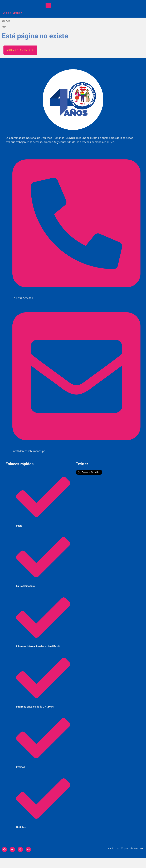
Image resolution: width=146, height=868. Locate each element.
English (7, 23)
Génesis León (136, 859)
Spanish (18, 23)
